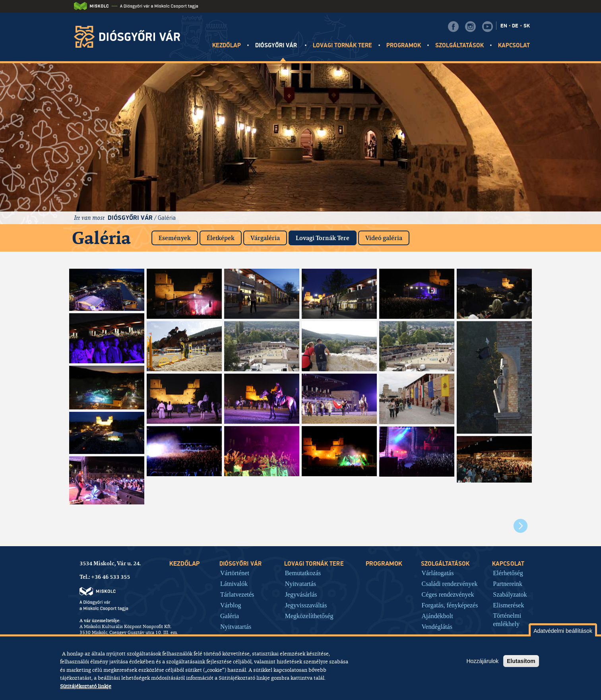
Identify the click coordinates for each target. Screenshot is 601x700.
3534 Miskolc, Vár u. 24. (110, 563)
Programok (404, 46)
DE (515, 26)
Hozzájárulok (482, 661)
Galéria (167, 218)
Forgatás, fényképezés (450, 605)
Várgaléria (265, 238)
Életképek (221, 238)
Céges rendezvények (448, 594)
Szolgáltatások (460, 46)
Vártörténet (235, 573)
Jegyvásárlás (301, 594)
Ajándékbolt (437, 616)
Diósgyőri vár (277, 46)
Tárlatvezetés (237, 594)
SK (527, 26)
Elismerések (508, 605)
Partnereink (508, 584)
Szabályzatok (510, 594)
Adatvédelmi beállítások (563, 631)
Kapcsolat (514, 46)
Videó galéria (384, 238)
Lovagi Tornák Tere (326, 236)
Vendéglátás (437, 626)
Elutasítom (521, 661)
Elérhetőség (508, 573)
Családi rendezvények (450, 584)
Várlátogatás (438, 573)
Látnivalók (234, 584)
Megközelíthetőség (309, 616)
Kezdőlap (227, 46)
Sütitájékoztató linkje (86, 686)
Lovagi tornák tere (343, 46)
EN (504, 26)
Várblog (231, 605)
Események (175, 238)
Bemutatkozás (303, 573)
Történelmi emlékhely (507, 620)
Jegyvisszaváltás (306, 605)
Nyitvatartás (236, 626)
